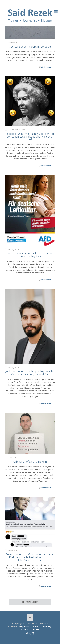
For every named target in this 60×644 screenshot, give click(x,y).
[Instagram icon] (34, 3)
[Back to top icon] (30, 618)
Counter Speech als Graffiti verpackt (30, 47)
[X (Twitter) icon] (30, 3)
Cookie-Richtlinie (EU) (30, 629)
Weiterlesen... (47, 67)
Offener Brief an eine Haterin (30, 462)
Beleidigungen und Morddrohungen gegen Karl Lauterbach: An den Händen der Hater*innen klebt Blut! (30, 557)
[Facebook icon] (26, 3)
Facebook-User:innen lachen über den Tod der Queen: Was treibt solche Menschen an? (30, 137)
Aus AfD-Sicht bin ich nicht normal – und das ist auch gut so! (30, 255)
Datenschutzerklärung (41, 626)
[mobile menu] (56, 12)
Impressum (25, 626)
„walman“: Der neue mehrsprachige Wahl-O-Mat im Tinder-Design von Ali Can (30, 373)
